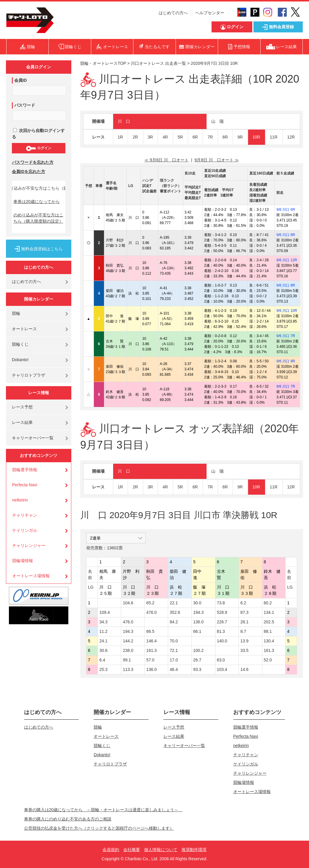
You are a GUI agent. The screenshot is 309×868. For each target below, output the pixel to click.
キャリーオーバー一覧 (33, 438)
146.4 (151, 641)
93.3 (197, 669)
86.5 (150, 631)
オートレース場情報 (31, 576)
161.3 (151, 650)
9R (240, 137)
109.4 (104, 612)
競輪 (16, 313)
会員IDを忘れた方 (29, 172)
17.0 (174, 660)
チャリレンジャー (29, 545)
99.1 (127, 660)
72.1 (174, 650)
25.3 (103, 669)
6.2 (243, 603)
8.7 (243, 631)
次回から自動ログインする (38, 134)
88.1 (268, 631)
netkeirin (20, 500)
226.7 (222, 622)
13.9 (244, 641)
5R (180, 137)
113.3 (128, 669)
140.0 (222, 641)
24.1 (103, 641)
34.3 (103, 622)
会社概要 (132, 850)
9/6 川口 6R (286, 210)
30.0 (197, 603)
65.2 (150, 603)
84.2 (174, 622)
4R (165, 137)
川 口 (124, 121)
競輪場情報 (23, 561)
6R (195, 137)
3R (150, 137)
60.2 (268, 603)
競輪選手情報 (25, 470)
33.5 (244, 650)
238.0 (128, 650)
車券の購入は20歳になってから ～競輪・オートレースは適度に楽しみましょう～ (103, 810)
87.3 (244, 612)
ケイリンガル (25, 530)
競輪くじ (20, 344)
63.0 (221, 660)
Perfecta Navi (25, 485)
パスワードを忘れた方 (33, 162)
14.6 (244, 669)
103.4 (222, 669)
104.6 (128, 603)
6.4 (102, 660)
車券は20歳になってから (37, 202)
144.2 (128, 641)
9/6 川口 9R (286, 361)
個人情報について (161, 850)
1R (120, 137)
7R (210, 137)
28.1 (244, 622)
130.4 (269, 641)
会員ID (21, 80)
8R (225, 137)
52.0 (268, 660)
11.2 (103, 631)
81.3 (221, 631)
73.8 (221, 603)
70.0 (174, 641)
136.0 (198, 622)
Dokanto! (20, 360)
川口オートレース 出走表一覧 (158, 63)
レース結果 (22, 422)
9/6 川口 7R (286, 336)
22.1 (174, 603)
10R (256, 137)
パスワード (25, 105)
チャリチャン (25, 515)
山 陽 (217, 121)
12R (291, 137)
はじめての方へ (173, 13)
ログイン (38, 148)
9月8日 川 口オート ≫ (217, 160)
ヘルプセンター (210, 13)
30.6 (103, 650)
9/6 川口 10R (287, 311)
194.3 (198, 612)
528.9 (222, 612)
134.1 (269, 612)
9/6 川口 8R (286, 235)
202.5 (269, 622)
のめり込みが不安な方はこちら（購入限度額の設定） (38, 218)
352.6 (175, 612)
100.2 (198, 650)
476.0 (151, 612)
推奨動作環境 (194, 850)
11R (274, 137)
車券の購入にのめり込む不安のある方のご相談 (68, 819)
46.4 (174, 669)
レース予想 (22, 407)
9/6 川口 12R (287, 260)
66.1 (197, 631)
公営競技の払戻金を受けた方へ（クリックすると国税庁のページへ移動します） (99, 828)
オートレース (24, 329)
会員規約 (111, 850)
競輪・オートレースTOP (103, 63)
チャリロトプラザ (29, 375)
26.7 (197, 660)
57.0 (150, 660)
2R (135, 137)
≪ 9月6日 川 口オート (167, 160)
